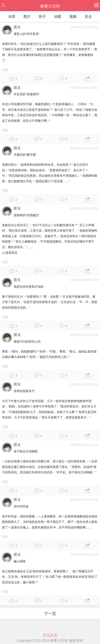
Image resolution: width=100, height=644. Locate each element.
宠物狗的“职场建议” (27, 215)
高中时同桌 (21, 506)
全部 (12, 17)
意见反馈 (50, 635)
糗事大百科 (50, 6)
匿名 (17, 27)
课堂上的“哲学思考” (27, 34)
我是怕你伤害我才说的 (29, 287)
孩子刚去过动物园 (26, 451)
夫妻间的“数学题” (25, 155)
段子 (42, 17)
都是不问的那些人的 (27, 341)
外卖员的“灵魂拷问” (27, 94)
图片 (27, 17)
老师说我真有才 (24, 391)
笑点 (88, 17)
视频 (73, 17)
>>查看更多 (10, 252)
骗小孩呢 (20, 561)
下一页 (50, 614)
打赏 (5, 70)
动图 (58, 17)
